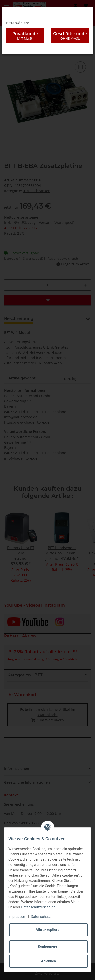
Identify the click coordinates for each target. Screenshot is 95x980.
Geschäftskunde (70, 36)
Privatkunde (25, 36)
